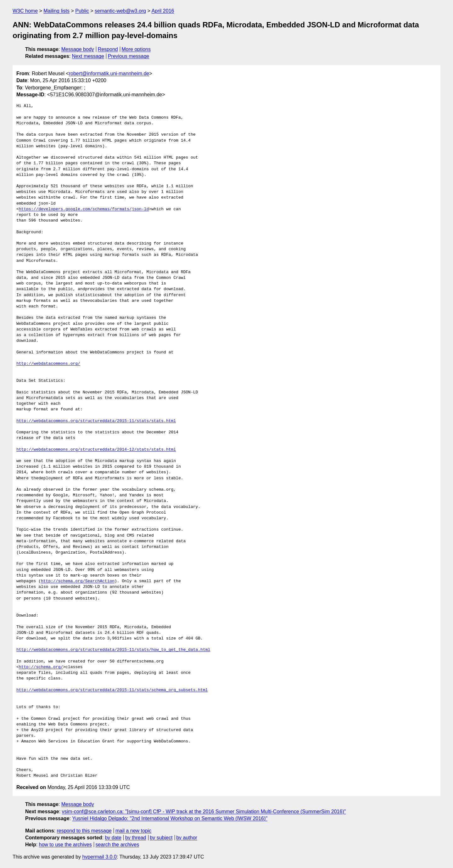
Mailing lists (56, 11)
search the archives (117, 845)
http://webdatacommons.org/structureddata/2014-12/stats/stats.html (96, 450)
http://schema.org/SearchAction (78, 581)
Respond (108, 49)
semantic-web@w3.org (120, 11)
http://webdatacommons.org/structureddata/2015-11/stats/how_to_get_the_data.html (113, 650)
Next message (88, 56)
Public (82, 11)
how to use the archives (65, 845)
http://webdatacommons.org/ (48, 364)
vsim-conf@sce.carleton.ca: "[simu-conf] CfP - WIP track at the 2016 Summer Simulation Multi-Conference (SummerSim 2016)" (204, 812)
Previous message (129, 56)
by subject (161, 838)
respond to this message (84, 831)
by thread (136, 838)
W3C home (25, 11)
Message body (78, 49)
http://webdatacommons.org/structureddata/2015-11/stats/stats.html (96, 421)
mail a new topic (134, 831)
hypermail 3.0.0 (99, 857)
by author (187, 838)
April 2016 (163, 11)
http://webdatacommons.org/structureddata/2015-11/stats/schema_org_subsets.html (112, 690)
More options (136, 49)
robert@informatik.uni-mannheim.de (109, 73)
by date (113, 838)
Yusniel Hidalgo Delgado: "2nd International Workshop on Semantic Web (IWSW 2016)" (170, 818)
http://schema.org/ (41, 667)
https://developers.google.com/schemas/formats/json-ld (84, 209)
